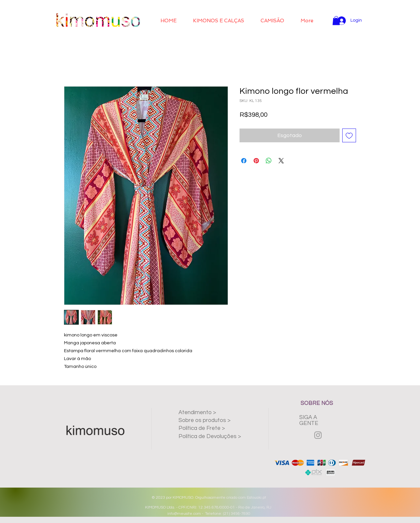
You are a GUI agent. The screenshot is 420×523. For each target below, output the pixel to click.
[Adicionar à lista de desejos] (349, 135)
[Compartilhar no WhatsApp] (269, 161)
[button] (219, 21)
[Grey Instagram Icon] (318, 435)
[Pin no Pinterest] (256, 161)
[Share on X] (281, 161)
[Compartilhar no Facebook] (244, 161)
